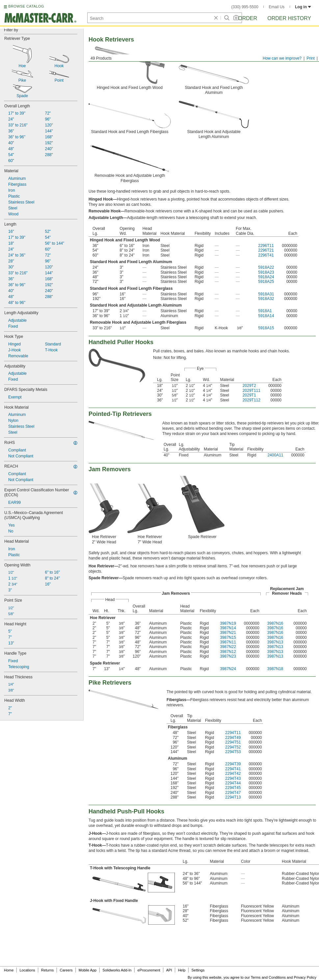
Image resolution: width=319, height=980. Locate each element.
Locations (27, 970)
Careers (66, 970)
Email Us (277, 7)
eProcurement (149, 970)
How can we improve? (282, 58)
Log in (303, 7)
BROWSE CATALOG (26, 6)
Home (9, 970)
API (169, 970)
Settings (198, 970)
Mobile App (88, 970)
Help (182, 970)
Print (311, 58)
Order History (289, 18)
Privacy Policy (305, 977)
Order (248, 18)
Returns (48, 970)
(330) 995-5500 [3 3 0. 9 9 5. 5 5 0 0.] (245, 7)
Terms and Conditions (268, 977)
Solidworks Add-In (117, 970)
